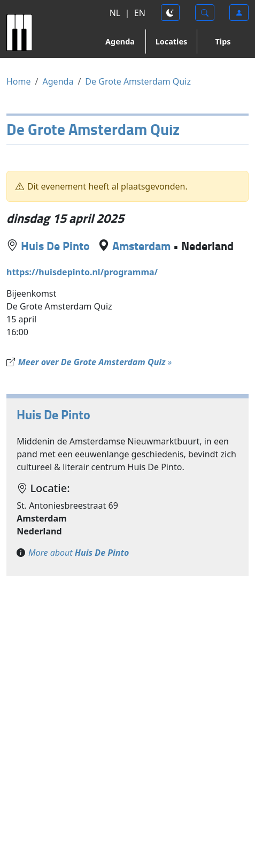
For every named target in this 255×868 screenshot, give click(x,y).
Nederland (207, 246)
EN (140, 13)
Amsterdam (141, 246)
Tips (223, 41)
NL (115, 13)
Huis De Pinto (55, 246)
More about (79, 553)
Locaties (172, 41)
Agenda (120, 41)
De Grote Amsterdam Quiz (138, 81)
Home (19, 81)
